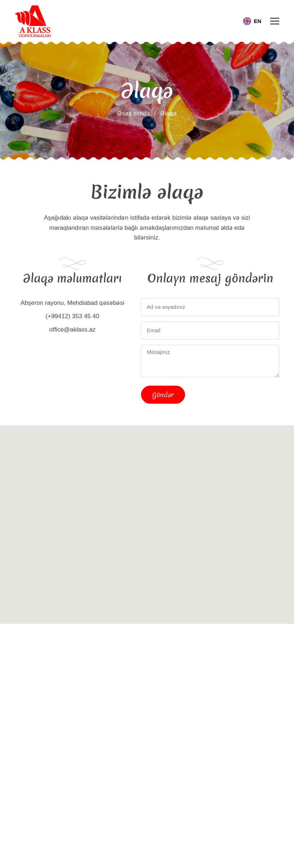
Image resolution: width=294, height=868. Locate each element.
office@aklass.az (73, 330)
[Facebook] (66, 786)
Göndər (163, 395)
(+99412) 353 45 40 (72, 316)
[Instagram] (90, 786)
